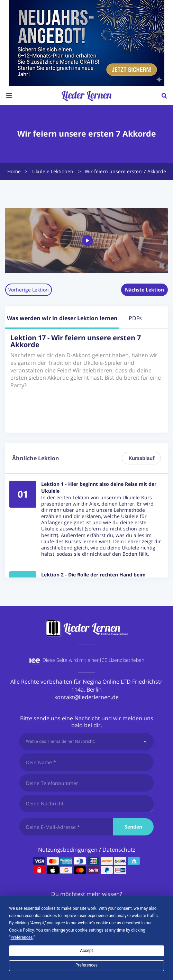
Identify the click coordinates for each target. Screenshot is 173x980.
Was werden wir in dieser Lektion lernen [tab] (62, 318)
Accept (86, 951)
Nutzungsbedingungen (68, 850)
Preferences (86, 965)
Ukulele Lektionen (53, 171)
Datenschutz (119, 850)
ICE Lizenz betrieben (122, 660)
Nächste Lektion (144, 290)
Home (14, 171)
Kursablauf (142, 458)
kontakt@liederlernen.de (86, 697)
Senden (133, 827)
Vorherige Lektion (29, 290)
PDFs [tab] (135, 318)
